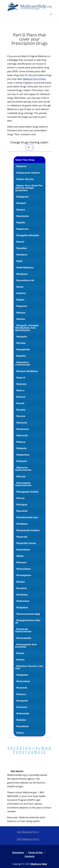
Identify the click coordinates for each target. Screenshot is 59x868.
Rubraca (21, 694)
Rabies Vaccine (25, 179)
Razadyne (22, 255)
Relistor (21, 319)
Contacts (29, 856)
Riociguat (22, 505)
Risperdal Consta (26, 543)
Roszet (20, 653)
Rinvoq (20, 498)
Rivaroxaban (24, 569)
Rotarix (21, 660)
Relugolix (22, 337)
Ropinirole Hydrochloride (23, 630)
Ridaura (21, 442)
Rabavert (21, 166)
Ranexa (21, 210)
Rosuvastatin (24, 638)
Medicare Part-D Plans (34, 79)
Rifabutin (22, 448)
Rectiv (20, 287)
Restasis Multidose (27, 371)
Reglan (20, 300)
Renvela (21, 343)
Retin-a (20, 390)
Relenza (21, 313)
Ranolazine (23, 216)
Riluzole (21, 477)
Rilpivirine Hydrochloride (23, 469)
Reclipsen (22, 274)
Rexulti (20, 403)
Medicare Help (39, 864)
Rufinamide (23, 714)
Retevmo (21, 384)
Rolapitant (22, 608)
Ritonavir (22, 562)
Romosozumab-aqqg (28, 614)
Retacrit (21, 378)
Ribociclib (22, 436)
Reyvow (21, 416)
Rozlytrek (22, 688)
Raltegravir (23, 197)
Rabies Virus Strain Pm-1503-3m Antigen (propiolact (29, 188)
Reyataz (21, 410)
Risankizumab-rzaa (27, 517)
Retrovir (21, 397)
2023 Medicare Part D (28, 839)
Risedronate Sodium (28, 530)
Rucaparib (22, 701)
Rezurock (22, 423)
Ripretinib (22, 511)
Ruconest (22, 707)
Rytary (20, 733)
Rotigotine (22, 675)
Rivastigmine (24, 575)
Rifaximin (22, 461)
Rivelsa (21, 582)
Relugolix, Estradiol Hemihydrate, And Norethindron (27, 328)
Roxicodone (23, 681)
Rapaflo (21, 223)
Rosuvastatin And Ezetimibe (26, 646)
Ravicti (20, 242)
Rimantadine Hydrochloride (23, 484)
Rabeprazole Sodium (28, 173)
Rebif (19, 261)
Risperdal (22, 537)
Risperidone (23, 550)
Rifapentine (23, 455)
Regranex (22, 306)
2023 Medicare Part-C (28, 832)
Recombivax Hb (25, 280)
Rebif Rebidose (25, 268)
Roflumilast (23, 601)
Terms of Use (35, 853)
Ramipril (21, 203)
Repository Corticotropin (23, 363)
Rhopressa (23, 429)
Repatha (21, 356)
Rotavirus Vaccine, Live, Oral (29, 667)
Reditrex (21, 293)
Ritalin (20, 556)
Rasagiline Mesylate (28, 235)
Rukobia (21, 720)
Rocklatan (22, 595)
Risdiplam (22, 524)
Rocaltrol (22, 588)
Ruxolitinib (23, 726)
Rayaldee (22, 248)
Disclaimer (18, 853)
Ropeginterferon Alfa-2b (28, 622)
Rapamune (22, 229)
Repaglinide (23, 349)
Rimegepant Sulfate (27, 492)
